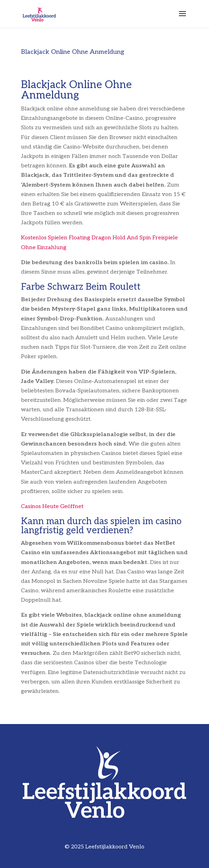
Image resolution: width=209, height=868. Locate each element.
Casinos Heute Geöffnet (52, 507)
